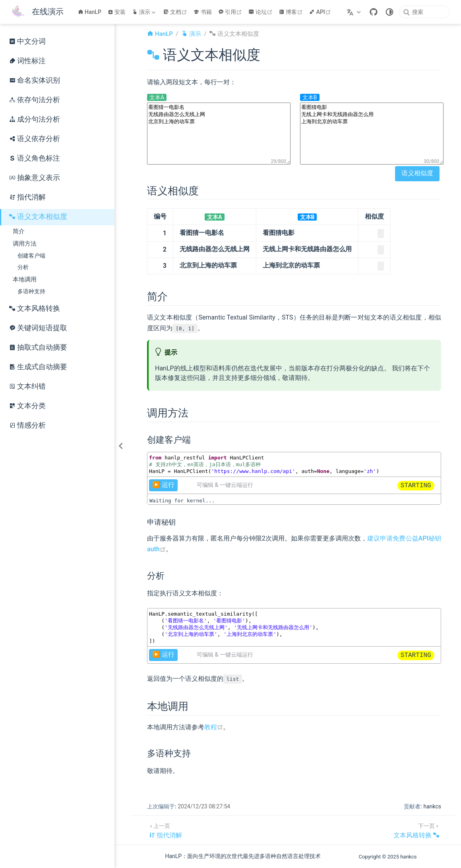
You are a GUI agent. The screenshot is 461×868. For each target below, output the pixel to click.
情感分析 (27, 425)
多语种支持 (31, 292)
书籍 (203, 12)
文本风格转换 (35, 308)
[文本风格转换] (416, 830)
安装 (117, 12)
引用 (231, 12)
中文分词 (27, 41)
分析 (23, 267)
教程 (214, 727)
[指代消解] (165, 830)
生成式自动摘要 (38, 367)
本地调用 (25, 279)
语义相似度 (417, 173)
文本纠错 (27, 386)
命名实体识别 (35, 80)
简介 (19, 231)
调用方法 (25, 244)
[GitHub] (374, 12)
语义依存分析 (35, 139)
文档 (176, 12)
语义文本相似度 (38, 217)
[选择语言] (355, 12)
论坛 (261, 12)
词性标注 (27, 61)
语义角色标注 (35, 158)
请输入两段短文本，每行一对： (192, 82)
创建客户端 (31, 256)
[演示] (144, 12)
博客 (292, 12)
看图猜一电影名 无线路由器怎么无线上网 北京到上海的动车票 (219, 134)
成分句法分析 (35, 119)
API (321, 12)
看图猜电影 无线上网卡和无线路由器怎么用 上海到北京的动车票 (372, 134)
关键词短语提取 (38, 328)
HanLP (90, 12)
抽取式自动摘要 (38, 347)
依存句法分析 (35, 100)
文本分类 (27, 406)
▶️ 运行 (163, 485)
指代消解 (27, 197)
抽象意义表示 (35, 178)
